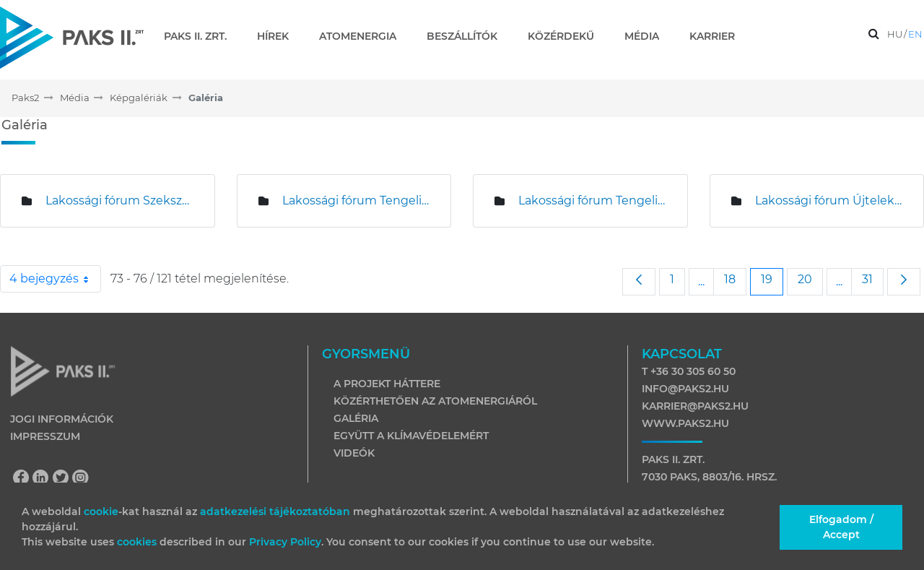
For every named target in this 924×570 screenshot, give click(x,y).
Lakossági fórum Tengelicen (356, 200)
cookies (138, 542)
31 (872, 279)
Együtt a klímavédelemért (411, 436)
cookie (101, 511)
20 (810, 279)
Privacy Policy (285, 542)
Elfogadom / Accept (841, 527)
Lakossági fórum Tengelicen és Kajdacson (592, 200)
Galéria (356, 418)
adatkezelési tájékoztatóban (275, 511)
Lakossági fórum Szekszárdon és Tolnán (119, 200)
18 (735, 279)
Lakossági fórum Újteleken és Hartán (829, 200)
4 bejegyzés (55, 279)
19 (772, 279)
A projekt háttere (387, 384)
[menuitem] (201, 36)
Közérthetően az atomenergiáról (435, 401)
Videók (354, 453)
